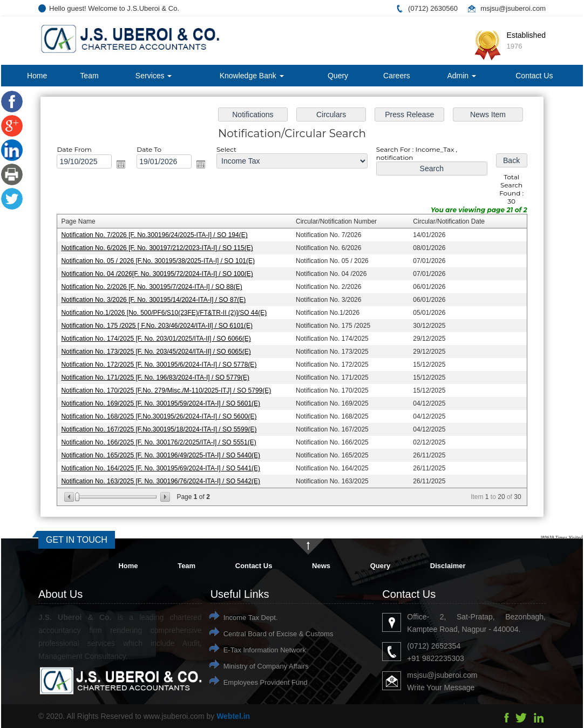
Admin (461, 76)
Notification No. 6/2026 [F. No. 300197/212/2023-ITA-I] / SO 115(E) (160, 250)
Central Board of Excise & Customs (279, 634)
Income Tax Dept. (251, 618)
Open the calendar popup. (125, 167)
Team (89, 76)
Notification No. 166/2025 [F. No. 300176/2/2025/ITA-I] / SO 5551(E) (161, 440)
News (321, 566)
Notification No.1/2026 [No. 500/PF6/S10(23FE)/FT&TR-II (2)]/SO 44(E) (167, 313)
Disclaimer (448, 566)
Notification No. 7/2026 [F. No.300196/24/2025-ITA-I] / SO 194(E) (157, 237)
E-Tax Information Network (265, 650)
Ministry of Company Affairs (266, 666)
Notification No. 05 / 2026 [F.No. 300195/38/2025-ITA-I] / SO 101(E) (161, 262)
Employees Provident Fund (266, 682)
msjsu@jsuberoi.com (513, 8)
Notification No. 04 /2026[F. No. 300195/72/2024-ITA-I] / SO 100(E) (160, 275)
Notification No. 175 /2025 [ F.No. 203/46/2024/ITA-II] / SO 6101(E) (159, 326)
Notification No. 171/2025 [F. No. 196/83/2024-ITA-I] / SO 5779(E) (158, 376)
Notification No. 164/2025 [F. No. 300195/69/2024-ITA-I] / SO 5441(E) (163, 465)
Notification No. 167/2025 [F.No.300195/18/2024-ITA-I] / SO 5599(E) (162, 427)
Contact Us (534, 76)
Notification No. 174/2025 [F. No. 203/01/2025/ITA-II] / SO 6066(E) (159, 338)
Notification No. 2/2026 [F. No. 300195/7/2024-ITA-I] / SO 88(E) (154, 287)
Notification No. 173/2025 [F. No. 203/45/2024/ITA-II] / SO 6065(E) (159, 351)
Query (338, 76)
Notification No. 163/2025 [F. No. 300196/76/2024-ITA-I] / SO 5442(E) (163, 478)
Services (154, 76)
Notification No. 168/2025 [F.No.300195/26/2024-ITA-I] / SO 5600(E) (162, 414)
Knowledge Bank (252, 76)
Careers (397, 76)
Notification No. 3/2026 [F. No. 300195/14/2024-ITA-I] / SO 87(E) (156, 300)
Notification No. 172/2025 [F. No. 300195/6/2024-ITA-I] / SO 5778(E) (162, 363)
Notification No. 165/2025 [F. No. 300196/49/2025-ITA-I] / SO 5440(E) (163, 453)
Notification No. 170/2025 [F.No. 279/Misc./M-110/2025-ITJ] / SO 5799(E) (169, 389)
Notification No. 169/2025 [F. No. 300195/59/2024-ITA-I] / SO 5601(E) (163, 402)
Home (37, 76)
